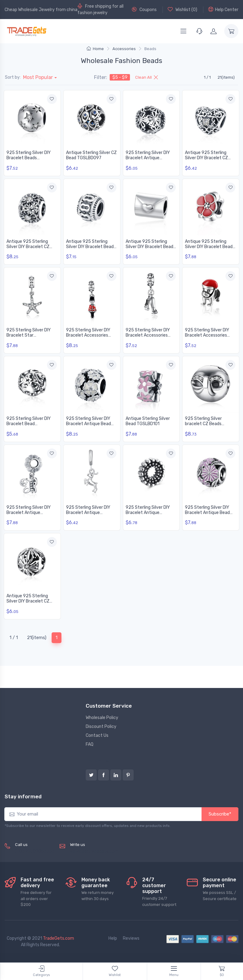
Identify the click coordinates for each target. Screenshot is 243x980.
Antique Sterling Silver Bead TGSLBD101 (148, 421)
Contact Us (97, 735)
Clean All (147, 77)
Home (95, 49)
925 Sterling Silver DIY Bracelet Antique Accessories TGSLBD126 (150, 513)
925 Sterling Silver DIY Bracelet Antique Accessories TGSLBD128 (150, 158)
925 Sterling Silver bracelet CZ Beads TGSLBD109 (203, 424)
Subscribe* (220, 814)
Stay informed (23, 796)
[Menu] (183, 31)
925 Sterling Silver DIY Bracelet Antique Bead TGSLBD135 (207, 513)
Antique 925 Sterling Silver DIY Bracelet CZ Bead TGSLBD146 (28, 247)
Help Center (223, 10)
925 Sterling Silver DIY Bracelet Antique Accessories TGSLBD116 (30, 513)
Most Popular (38, 77)
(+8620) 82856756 (35, 851)
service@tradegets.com (94, 851)
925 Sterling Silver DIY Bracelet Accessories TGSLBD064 (207, 335)
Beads (150, 49)
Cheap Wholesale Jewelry (30, 10)
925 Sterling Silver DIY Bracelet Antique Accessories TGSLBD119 (90, 513)
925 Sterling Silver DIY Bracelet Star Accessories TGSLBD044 (31, 335)
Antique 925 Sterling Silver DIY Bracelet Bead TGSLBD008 (149, 247)
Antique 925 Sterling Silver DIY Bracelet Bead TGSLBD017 (209, 247)
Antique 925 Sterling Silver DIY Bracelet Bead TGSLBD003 (90, 247)
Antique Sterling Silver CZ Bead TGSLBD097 (91, 155)
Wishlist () (182, 10)
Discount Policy (101, 727)
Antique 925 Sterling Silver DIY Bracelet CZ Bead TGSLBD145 (206, 158)
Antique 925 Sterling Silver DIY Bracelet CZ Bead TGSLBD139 (28, 601)
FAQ (90, 744)
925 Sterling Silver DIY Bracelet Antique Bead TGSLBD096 (88, 424)
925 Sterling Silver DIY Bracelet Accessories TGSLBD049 (88, 335)
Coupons (144, 10)
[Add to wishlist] (52, 99)
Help (113, 938)
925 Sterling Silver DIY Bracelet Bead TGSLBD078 (29, 424)
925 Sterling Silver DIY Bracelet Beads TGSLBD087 (29, 158)
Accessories (124, 49)
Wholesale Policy (102, 718)
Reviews (131, 938)
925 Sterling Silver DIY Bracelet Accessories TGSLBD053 (148, 335)
